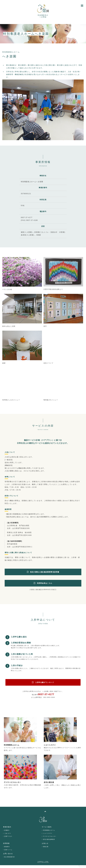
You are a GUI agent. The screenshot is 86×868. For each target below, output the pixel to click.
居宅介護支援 (49, 782)
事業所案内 (7, 827)
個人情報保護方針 (10, 857)
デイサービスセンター (12, 782)
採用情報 (6, 843)
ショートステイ (50, 745)
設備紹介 (7, 830)
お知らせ (45, 843)
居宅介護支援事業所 (49, 839)
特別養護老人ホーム (12, 745)
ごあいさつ (8, 833)
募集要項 (7, 847)
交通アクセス (8, 836)
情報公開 (46, 847)
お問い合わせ (8, 854)
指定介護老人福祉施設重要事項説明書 (45, 572)
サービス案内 (47, 827)
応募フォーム (8, 850)
